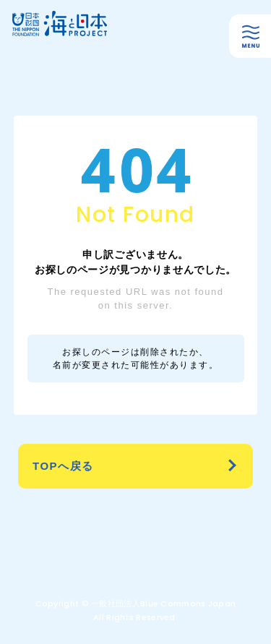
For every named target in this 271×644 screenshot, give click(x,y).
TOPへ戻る (63, 466)
